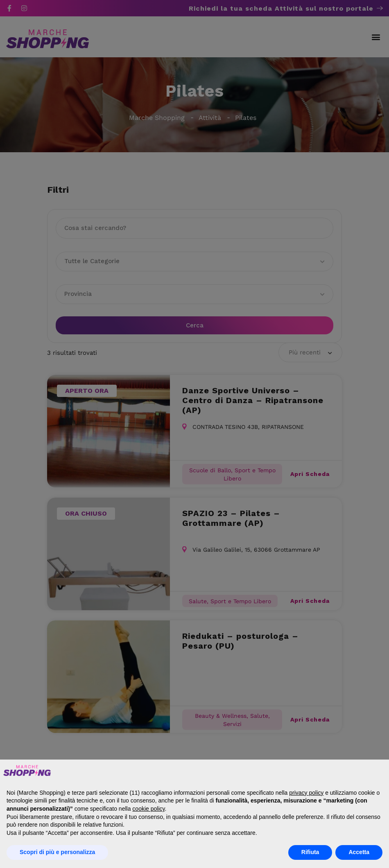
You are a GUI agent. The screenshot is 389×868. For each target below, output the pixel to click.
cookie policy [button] (148, 809)
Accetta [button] (359, 852)
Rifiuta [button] (310, 852)
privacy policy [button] (306, 793)
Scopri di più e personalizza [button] (57, 852)
